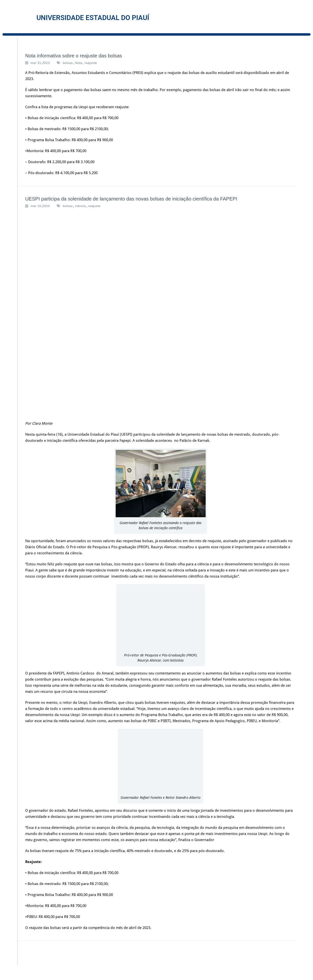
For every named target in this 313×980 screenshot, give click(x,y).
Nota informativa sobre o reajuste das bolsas (74, 56)
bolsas (68, 63)
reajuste (91, 63)
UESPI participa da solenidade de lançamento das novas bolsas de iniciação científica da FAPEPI (131, 199)
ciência (80, 206)
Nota (79, 63)
